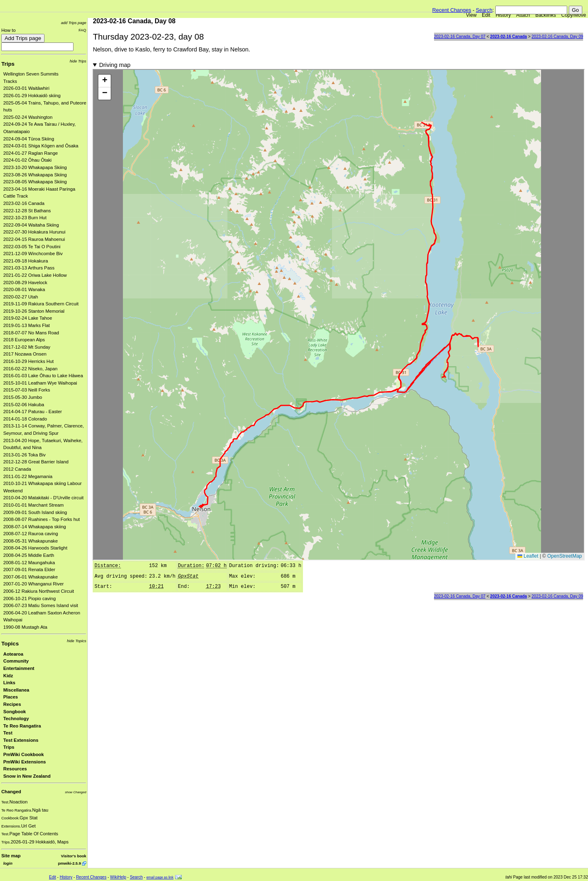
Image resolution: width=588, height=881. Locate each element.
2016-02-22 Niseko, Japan (30, 369)
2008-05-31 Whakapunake (31, 541)
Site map (11, 856)
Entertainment (19, 668)
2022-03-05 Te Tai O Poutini (32, 247)
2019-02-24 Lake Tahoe (28, 318)
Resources (15, 769)
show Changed (76, 792)
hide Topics (77, 641)
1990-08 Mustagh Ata (25, 627)
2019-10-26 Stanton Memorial (34, 311)
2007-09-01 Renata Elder (29, 570)
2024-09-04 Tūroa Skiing (29, 139)
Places (11, 697)
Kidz (8, 676)
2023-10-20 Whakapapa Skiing (35, 167)
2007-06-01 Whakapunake (31, 577)
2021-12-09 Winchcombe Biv (33, 254)
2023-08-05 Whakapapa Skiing (35, 182)
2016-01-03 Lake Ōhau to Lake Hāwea (43, 376)
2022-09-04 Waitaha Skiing (31, 225)
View (471, 15)
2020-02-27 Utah (21, 297)
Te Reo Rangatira (22, 726)
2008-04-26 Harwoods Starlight (35, 548)
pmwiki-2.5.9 (69, 863)
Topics (10, 644)
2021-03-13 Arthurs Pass (29, 268)
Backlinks (546, 15)
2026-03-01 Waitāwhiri (26, 88)
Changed (11, 792)
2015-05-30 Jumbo (23, 397)
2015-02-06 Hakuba (24, 405)
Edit (486, 15)
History (503, 15)
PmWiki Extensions (24, 762)
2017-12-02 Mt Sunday (27, 347)
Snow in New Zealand (27, 776)
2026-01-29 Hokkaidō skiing (32, 96)
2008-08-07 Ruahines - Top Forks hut (41, 519)
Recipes (12, 704)
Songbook (14, 712)
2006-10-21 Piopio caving (29, 598)
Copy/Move (574, 15)
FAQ (82, 30)
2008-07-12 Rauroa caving (31, 534)
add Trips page (73, 23)
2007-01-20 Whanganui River (33, 584)
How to (8, 30)
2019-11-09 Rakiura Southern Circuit (41, 304)
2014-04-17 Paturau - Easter (33, 412)
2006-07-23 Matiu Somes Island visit (41, 605)
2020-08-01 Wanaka (24, 289)
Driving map (115, 65)
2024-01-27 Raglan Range (31, 153)
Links (9, 683)
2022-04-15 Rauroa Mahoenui (34, 239)
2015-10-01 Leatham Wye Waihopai (40, 383)
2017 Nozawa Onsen (25, 354)
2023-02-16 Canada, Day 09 (557, 37)
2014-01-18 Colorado (25, 419)
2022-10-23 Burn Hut (25, 218)
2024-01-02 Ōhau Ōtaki (27, 160)
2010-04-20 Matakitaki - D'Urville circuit (43, 498)
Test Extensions (21, 740)
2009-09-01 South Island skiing (35, 512)
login (8, 863)
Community (16, 661)
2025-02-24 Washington (28, 117)
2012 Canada (17, 469)
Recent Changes (452, 10)
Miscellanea (16, 690)
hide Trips (78, 61)
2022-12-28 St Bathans (27, 211)
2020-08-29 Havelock (25, 283)
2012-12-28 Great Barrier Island (36, 462)
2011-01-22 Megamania (28, 476)
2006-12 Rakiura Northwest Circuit (39, 591)
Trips (8, 64)
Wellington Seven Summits (31, 74)
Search (484, 10)
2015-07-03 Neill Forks (27, 390)
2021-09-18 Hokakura (26, 261)
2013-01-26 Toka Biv (24, 455)
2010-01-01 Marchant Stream (33, 505)
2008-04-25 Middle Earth (29, 555)
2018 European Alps (24, 340)
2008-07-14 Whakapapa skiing (35, 527)
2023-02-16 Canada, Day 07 (460, 37)
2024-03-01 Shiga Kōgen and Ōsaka (41, 146)
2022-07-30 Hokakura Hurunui (34, 232)
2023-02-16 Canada (24, 203)
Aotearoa (13, 654)
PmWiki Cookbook (23, 754)
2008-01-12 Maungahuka (29, 563)
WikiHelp (118, 877)
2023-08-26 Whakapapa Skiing (35, 175)
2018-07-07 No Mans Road (31, 333)
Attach (523, 15)
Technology (16, 719)
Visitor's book (73, 856)
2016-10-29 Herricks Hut (28, 361)
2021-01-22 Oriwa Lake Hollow (35, 275)
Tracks (10, 81)
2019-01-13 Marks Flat (27, 325)
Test (8, 733)
